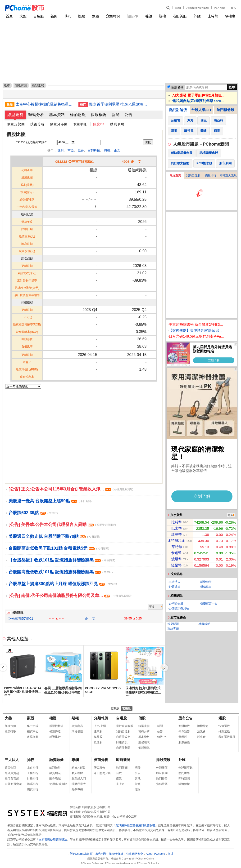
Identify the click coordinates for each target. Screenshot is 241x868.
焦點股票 (162, 784)
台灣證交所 (176, 604)
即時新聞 (123, 760)
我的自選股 (193, 175)
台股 (119, 773)
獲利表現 (117, 124)
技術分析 (37, 124)
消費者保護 (116, 854)
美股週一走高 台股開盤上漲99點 (50, 501)
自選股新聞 (123, 748)
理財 (138, 789)
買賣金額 (10, 768)
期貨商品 (77, 726)
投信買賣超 (12, 779)
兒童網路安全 (135, 854)
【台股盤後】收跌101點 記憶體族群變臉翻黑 (62, 560)
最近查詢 (175, 175)
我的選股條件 (227, 737)
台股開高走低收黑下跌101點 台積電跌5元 (59, 548)
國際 (138, 768)
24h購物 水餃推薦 (197, 8)
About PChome (155, 854)
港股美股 (180, 16)
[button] (164, 668)
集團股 (98, 737)
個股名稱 (177, 87)
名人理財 (77, 773)
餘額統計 (55, 768)
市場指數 (33, 737)
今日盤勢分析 (102, 773)
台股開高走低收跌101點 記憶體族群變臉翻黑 (61, 572)
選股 (82, 16)
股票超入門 (79, 779)
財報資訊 (122, 742)
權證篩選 (55, 731)
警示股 (183, 737)
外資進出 (175, 587)
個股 (142, 718)
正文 (117, 150)
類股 (95, 16)
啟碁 (81, 150)
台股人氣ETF (202, 110)
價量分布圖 (59, 124)
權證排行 (55, 737)
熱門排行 (162, 779)
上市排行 (33, 768)
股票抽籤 (184, 742)
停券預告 (184, 731)
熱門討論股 (178, 110)
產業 (119, 779)
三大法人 (175, 582)
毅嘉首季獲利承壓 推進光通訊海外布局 (119, 104)
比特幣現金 (176, 541)
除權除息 (203, 726)
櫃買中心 (33, 731)
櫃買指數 (10, 731)
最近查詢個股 (125, 726)
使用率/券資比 (58, 784)
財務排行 (33, 779)
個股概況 (99, 115)
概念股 (98, 742)
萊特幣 (177, 547)
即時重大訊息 (228, 175)
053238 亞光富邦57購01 (75, 162)
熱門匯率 (184, 773)
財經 (138, 784)
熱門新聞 (122, 768)
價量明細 (80, 124)
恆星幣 (176, 565)
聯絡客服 (173, 629)
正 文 (90, 618)
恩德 (107, 150)
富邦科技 (94, 150)
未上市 (120, 784)
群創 (60, 150)
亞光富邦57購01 (20, 618)
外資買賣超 (12, 773)
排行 (68, 16)
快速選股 (224, 726)
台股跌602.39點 (33, 513)
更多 (152, 607)
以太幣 (177, 528)
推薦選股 (224, 731)
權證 (149, 16)
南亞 (71, 150)
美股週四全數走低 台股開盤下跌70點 (54, 536)
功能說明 (205, 624)
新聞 (178, 8)
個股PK (132, 16)
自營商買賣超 (13, 784)
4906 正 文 (132, 162)
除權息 (230, 16)
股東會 (201, 737)
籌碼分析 (36, 115)
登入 (233, 8)
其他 (138, 779)
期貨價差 (77, 731)
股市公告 (186, 718)
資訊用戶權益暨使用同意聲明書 (135, 825)
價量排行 (211, 175)
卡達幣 (176, 553)
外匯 (197, 16)
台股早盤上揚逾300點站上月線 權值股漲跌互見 (63, 584)
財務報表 (144, 742)
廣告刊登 (101, 854)
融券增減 (55, 779)
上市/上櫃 (100, 726)
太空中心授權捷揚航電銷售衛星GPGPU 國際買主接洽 (45, 104)
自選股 (39, 16)
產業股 (98, 731)
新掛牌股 (184, 726)
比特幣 (213, 16)
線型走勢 (15, 115)
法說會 (201, 731)
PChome (220, 8)
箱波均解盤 (79, 768)
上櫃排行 (33, 773)
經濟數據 (184, 784)
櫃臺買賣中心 (209, 604)
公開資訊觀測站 (179, 608)
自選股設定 (123, 737)
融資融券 (206, 582)
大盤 (23, 16)
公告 (128, 115)
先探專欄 (77, 789)
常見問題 (173, 624)
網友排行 (33, 789)
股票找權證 (56, 726)
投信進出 (206, 587)
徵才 (171, 854)
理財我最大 (79, 784)
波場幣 (177, 559)
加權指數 (10, 726)
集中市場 (33, 726)
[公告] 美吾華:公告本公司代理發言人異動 (62, 525)
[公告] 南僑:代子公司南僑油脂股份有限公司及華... (70, 596)
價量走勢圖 (16, 124)
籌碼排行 (33, 784)
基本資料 (57, 115)
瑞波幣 (176, 534)
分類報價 (113, 16)
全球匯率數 (186, 768)
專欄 (75, 760)
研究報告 (100, 768)
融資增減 (55, 773)
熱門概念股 (225, 110)
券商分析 (101, 760)
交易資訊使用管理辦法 (53, 840)
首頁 (9, 16)
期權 (162, 16)
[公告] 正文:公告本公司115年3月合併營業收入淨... (71, 489)
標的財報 (78, 115)
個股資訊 (21, 85)
